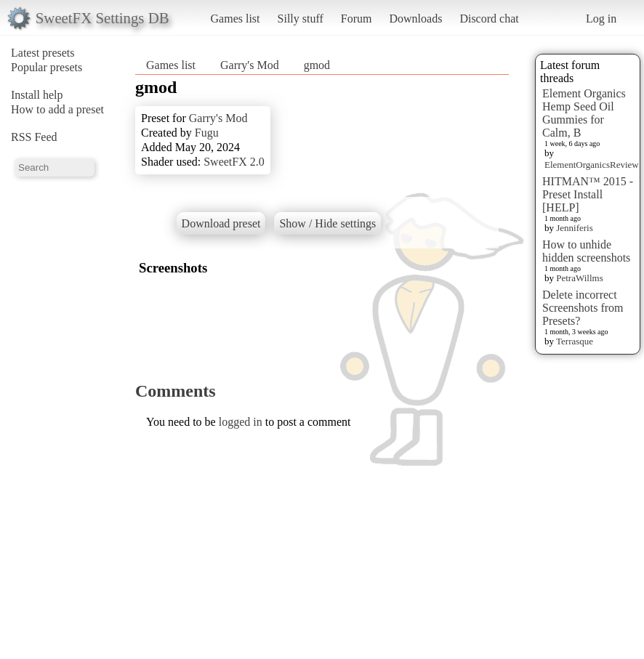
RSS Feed (34, 137)
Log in (601, 19)
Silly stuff (301, 19)
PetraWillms (579, 278)
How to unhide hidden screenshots (586, 251)
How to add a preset (57, 109)
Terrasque (575, 341)
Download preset (221, 223)
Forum (357, 19)
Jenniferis (575, 228)
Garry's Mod (250, 65)
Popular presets (47, 67)
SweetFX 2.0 (234, 162)
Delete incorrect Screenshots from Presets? (583, 308)
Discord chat (489, 19)
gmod (317, 65)
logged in (241, 422)
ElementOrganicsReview (592, 165)
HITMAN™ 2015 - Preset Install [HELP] (588, 194)
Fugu (207, 133)
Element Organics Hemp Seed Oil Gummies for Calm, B (584, 113)
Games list (236, 19)
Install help (37, 95)
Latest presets (43, 53)
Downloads (415, 19)
